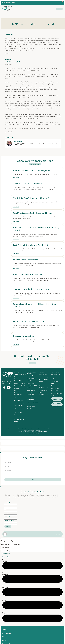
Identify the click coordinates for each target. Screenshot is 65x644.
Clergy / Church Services (31, 373)
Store (4, 637)
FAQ (40, 383)
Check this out (19, 401)
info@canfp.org (7, 381)
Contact (5, 640)
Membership (42, 372)
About (4, 630)
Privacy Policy (29, 434)
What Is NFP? (6, 553)
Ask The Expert (7, 633)
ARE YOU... (17, 372)
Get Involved (55, 372)
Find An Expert (7, 557)
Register (8, 526)
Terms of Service (36, 434)
